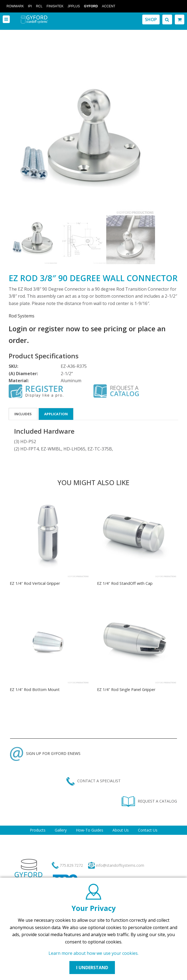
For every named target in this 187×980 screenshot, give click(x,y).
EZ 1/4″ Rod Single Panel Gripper (126, 689)
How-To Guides (90, 830)
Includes (23, 414)
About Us (121, 830)
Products (38, 830)
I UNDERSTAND (92, 968)
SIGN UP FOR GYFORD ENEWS (45, 753)
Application (56, 414)
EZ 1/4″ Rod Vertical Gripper (35, 583)
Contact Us (148, 830)
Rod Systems (22, 316)
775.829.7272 (71, 865)
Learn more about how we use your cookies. (94, 953)
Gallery (61, 830)
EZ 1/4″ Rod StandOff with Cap (125, 583)
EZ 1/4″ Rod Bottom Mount (35, 689)
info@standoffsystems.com (120, 865)
